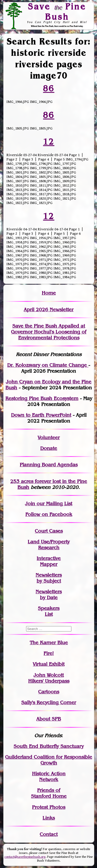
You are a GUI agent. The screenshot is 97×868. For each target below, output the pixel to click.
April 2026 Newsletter (49, 310)
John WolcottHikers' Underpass (49, 678)
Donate (49, 448)
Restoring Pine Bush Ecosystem (42, 398)
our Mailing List (54, 504)
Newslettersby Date (49, 595)
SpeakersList (49, 611)
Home (49, 293)
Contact (49, 834)
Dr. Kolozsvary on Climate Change (48, 365)
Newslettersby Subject (49, 578)
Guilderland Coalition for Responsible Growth (49, 760)
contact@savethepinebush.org (25, 857)
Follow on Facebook (49, 514)
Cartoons (49, 692)
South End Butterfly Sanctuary (49, 746)
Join (30, 504)
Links (49, 818)
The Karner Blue (49, 643)
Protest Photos (49, 807)
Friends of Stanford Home (49, 793)
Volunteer (49, 438)
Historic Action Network (49, 777)
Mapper (49, 564)
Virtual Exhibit (49, 664)
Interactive (49, 558)
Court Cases (49, 531)
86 (49, 88)
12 (49, 142)
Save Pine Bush (57, 11)
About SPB (49, 719)
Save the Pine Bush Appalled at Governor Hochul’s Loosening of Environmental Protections (49, 332)
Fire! (49, 653)
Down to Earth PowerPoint (41, 415)
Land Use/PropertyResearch (49, 545)
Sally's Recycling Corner (49, 703)
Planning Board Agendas (49, 465)
